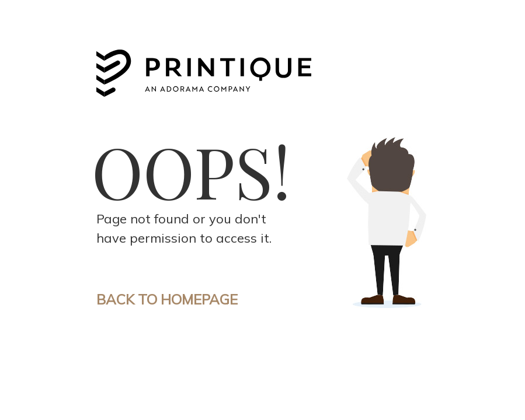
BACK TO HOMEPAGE (167, 299)
